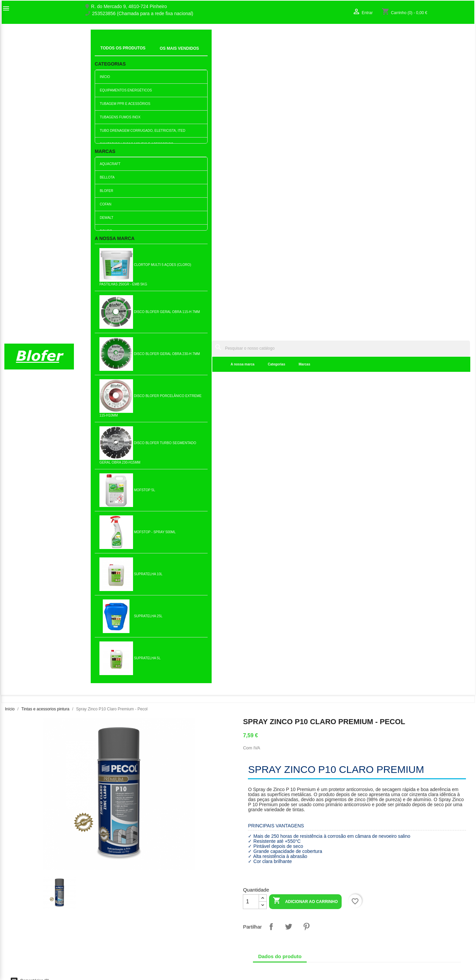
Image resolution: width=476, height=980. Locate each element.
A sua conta (381, 880)
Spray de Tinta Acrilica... (199, 505)
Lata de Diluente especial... (199, 713)
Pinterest (306, 305)
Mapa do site (18, 912)
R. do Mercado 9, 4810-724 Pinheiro (129, 7)
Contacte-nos (18, 905)
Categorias (177, 54)
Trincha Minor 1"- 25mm (122, 713)
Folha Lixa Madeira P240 (199, 609)
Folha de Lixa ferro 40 (44, 609)
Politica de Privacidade (147, 942)
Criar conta (374, 905)
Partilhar (271, 305)
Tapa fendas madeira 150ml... (44, 505)
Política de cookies (143, 956)
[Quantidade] (251, 280)
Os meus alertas (380, 912)
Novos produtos (140, 891)
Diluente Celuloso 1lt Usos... (432, 505)
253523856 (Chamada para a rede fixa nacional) (143, 14)
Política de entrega (143, 963)
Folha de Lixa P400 (354, 505)
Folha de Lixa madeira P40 (354, 609)
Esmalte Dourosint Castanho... (277, 505)
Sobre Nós (15, 891)
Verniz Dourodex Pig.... (122, 505)
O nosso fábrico (21, 898)
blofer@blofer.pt (305, 922)
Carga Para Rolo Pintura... (354, 713)
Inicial (101, 45)
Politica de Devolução (146, 949)
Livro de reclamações (146, 920)
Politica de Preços (142, 935)
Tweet (289, 305)
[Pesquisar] (291, 37)
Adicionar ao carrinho (305, 280)
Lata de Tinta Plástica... (277, 609)
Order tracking (377, 891)
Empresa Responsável (147, 928)
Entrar (369, 898)
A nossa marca (143, 54)
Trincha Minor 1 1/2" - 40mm (277, 713)
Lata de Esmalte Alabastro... (431, 609)
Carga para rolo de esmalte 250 (122, 609)
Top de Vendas (139, 898)
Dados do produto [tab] (280, 335)
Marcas (205, 54)
